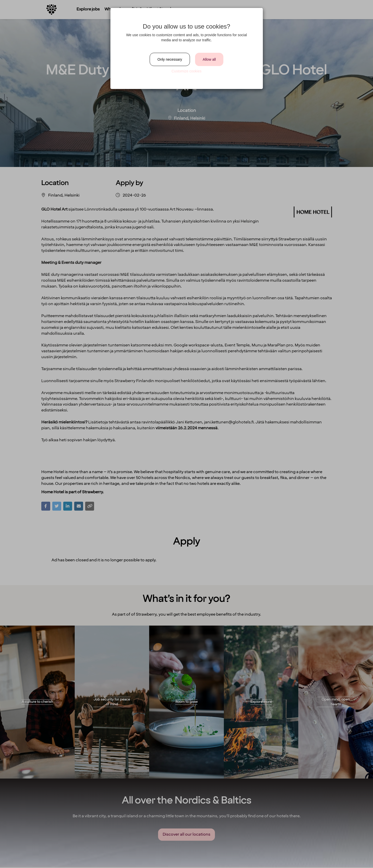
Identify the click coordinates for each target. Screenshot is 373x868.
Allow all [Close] (209, 59)
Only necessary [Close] (170, 59)
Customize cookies (187, 71)
